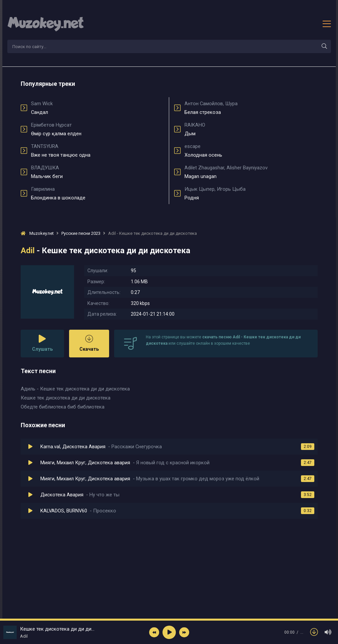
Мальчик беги (98, 172)
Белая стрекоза (251, 108)
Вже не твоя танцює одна (98, 151)
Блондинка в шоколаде (98, 193)
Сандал (98, 108)
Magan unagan (251, 172)
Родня (251, 193)
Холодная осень (251, 151)
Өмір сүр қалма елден (98, 129)
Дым (251, 129)
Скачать (89, 343)
